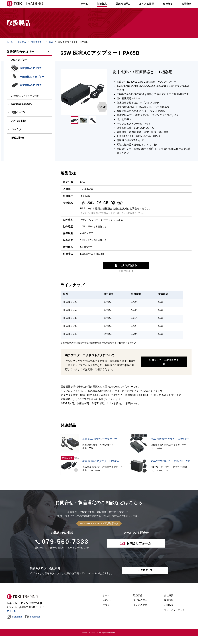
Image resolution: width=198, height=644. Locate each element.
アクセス (11, 619)
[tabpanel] (84, 100)
